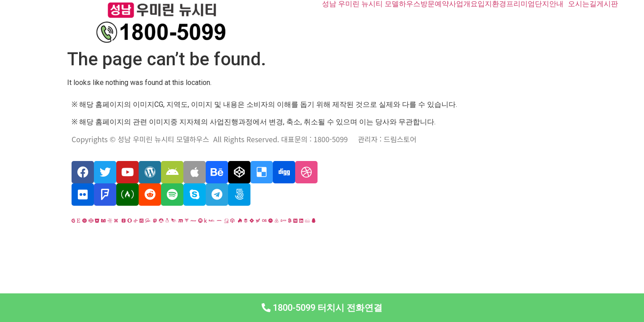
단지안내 (549, 4)
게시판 (607, 4)
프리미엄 (521, 4)
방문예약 (435, 4)
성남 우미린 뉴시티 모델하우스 (371, 4)
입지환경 (492, 4)
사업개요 (463, 4)
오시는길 (582, 4)
